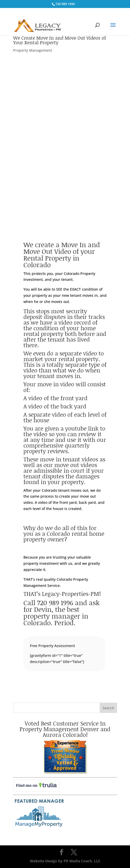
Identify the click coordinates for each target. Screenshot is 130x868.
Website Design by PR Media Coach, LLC (65, 861)
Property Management (33, 50)
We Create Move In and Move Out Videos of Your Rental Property (60, 40)
